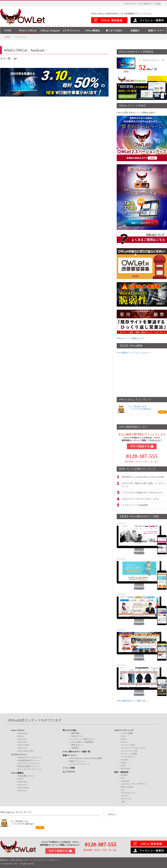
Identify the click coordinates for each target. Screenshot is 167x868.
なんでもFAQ (69, 771)
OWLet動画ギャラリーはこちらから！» (134, 353)
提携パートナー (70, 755)
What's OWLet (18, 730)
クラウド (125, 795)
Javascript (125, 781)
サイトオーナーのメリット (30, 769)
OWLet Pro (22, 739)
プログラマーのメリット (29, 763)
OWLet (21, 736)
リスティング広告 (129, 753)
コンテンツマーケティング (133, 748)
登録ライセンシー (77, 761)
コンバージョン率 (129, 751)
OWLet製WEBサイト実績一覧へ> (133, 700)
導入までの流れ (70, 730)
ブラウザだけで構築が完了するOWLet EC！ (143, 492)
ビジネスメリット (19, 754)
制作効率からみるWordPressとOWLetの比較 (143, 477)
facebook (125, 759)
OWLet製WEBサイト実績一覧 (76, 751)
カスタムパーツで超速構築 (135, 505)
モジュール (126, 798)
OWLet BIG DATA (26, 751)
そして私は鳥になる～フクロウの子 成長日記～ (141, 408)
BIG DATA (126, 768)
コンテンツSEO (128, 745)
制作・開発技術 (121, 772)
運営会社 (4, 860)
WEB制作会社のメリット (29, 760)
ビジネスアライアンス (79, 764)
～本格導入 (74, 748)
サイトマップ (30, 860)
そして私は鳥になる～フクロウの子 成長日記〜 (23, 822)
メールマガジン (128, 756)
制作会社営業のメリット (29, 766)
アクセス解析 (127, 733)
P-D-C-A (125, 742)
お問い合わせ (16, 860)
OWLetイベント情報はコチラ (131, 338)
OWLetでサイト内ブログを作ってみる (141, 499)
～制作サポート (76, 745)
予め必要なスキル (26, 775)
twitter (124, 762)
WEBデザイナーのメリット (30, 757)
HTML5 (124, 775)
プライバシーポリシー (48, 860)
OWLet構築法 (17, 773)
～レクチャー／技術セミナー (82, 739)
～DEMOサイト (76, 736)
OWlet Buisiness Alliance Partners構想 (86, 758)
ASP (123, 801)
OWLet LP (22, 748)
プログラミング (128, 792)
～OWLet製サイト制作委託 (81, 742)
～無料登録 (74, 733)
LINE (123, 765)
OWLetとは (23, 733)
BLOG (124, 739)
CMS (123, 736)
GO (162, 412)
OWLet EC (22, 742)
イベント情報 (69, 768)
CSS (123, 778)
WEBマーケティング (124, 730)
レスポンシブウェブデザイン (134, 783)
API (123, 789)
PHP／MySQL (127, 786)
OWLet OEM (23, 745)
